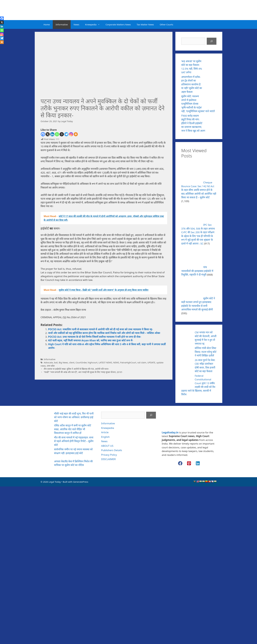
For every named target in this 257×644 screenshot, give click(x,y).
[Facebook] (43, 134)
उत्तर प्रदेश (51, 366)
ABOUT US (107, 446)
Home (47, 24)
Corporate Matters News (118, 24)
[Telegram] (66, 134)
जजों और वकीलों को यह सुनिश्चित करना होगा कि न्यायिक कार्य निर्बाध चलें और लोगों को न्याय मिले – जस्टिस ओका (104, 333)
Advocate (48, 363)
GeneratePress (81, 482)
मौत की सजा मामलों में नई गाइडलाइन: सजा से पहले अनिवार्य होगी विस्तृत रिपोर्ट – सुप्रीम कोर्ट (74, 441)
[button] (180, 463)
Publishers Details (112, 450)
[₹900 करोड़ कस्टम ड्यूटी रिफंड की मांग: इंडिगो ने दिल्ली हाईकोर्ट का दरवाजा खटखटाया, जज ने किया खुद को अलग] (211, 120)
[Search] (212, 41)
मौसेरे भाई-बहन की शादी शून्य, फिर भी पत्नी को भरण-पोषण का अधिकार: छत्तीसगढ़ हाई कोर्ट (74, 417)
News (76, 24)
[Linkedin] (52, 134)
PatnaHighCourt (128, 363)
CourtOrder (81, 363)
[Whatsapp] (57, 134)
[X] (48, 134)
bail (56, 363)
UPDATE (151, 363)
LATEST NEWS (105, 363)
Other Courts (166, 24)
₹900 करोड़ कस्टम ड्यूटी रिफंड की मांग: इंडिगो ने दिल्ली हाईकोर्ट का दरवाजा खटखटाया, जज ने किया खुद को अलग (193, 123)
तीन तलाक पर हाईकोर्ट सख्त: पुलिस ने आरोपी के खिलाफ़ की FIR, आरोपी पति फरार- (76, 369)
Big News (63, 363)
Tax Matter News (145, 24)
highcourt (93, 363)
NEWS (116, 363)
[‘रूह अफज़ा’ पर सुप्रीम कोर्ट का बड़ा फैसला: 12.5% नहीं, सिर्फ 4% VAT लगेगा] (211, 65)
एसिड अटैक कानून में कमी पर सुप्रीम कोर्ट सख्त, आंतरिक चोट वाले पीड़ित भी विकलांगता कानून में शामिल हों (73, 429)
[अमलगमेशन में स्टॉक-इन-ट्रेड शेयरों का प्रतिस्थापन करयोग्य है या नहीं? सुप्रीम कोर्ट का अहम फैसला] (211, 81)
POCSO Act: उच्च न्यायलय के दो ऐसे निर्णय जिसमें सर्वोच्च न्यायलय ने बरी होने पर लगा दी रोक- (95, 337)
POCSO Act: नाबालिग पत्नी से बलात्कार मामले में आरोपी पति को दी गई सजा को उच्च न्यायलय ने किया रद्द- (100, 329)
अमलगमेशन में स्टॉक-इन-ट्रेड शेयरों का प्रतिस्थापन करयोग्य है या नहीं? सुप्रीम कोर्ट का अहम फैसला (192, 84)
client (72, 363)
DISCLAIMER (108, 459)
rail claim (142, 363)
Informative (62, 24)
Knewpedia (94, 24)
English (105, 437)
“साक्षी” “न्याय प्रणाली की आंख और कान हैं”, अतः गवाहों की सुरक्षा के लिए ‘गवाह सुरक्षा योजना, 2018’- (83, 372)
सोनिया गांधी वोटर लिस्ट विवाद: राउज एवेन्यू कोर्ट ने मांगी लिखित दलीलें (206, 352)
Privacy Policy (109, 455)
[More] (76, 134)
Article (105, 432)
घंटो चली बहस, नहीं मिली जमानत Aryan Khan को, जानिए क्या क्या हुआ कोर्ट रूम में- (91, 340)
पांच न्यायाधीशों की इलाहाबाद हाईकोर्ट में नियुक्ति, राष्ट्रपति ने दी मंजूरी (197, 271)
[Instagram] (71, 134)
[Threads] (62, 134)
